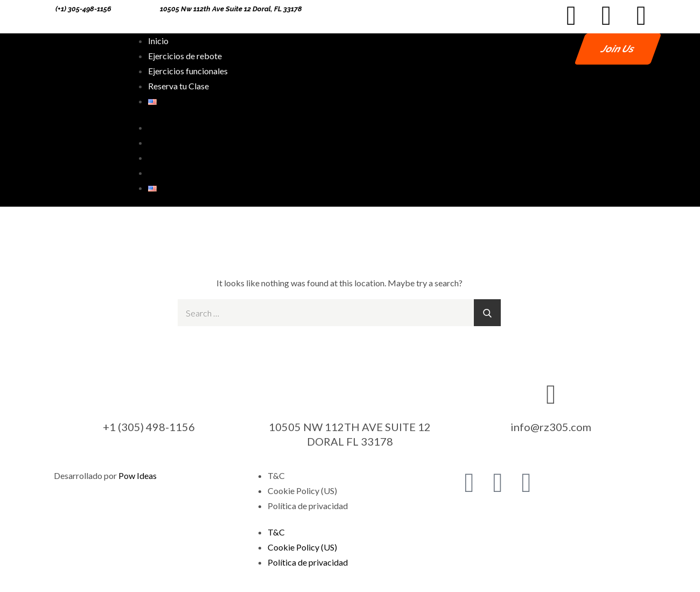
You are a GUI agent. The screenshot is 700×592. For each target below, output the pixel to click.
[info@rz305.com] (551, 393)
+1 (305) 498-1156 (149, 427)
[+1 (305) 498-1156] (149, 393)
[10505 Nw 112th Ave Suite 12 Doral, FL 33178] (152, 9)
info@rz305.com (551, 427)
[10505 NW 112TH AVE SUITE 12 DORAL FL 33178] (350, 393)
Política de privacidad (308, 506)
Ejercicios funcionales (188, 71)
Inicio (158, 41)
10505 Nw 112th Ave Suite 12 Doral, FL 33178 (231, 9)
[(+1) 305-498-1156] (48, 9)
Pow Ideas (138, 475)
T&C (276, 475)
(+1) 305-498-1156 (83, 9)
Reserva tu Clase (178, 86)
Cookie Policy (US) (302, 491)
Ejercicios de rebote (185, 56)
